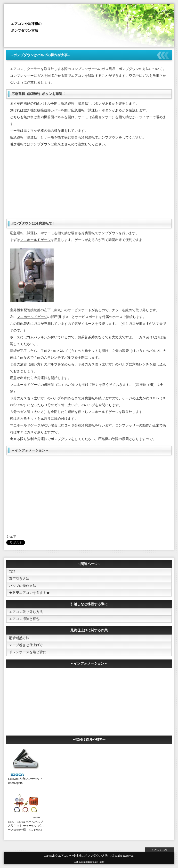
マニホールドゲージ (35, 240)
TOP (12, 572)
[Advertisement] (89, 185)
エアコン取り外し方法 (26, 612)
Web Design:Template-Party (89, 862)
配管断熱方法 (19, 638)
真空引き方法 (19, 579)
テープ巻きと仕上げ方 (26, 645)
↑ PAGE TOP (160, 850)
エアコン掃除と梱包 (24, 619)
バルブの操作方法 (23, 586)
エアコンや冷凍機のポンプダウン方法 (83, 856)
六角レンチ (52, 358)
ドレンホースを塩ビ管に (28, 652)
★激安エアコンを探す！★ (29, 593)
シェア (11, 537)
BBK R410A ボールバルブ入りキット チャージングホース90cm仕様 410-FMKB (26, 826)
